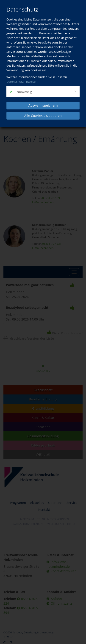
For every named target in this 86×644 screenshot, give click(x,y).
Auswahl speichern (43, 105)
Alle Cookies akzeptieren (43, 116)
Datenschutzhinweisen (22, 82)
